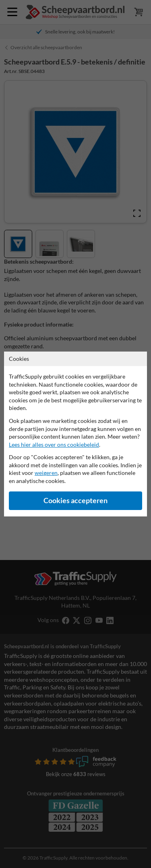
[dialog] (75, 434)
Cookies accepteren (75, 501)
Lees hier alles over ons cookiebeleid (54, 444)
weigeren (46, 473)
